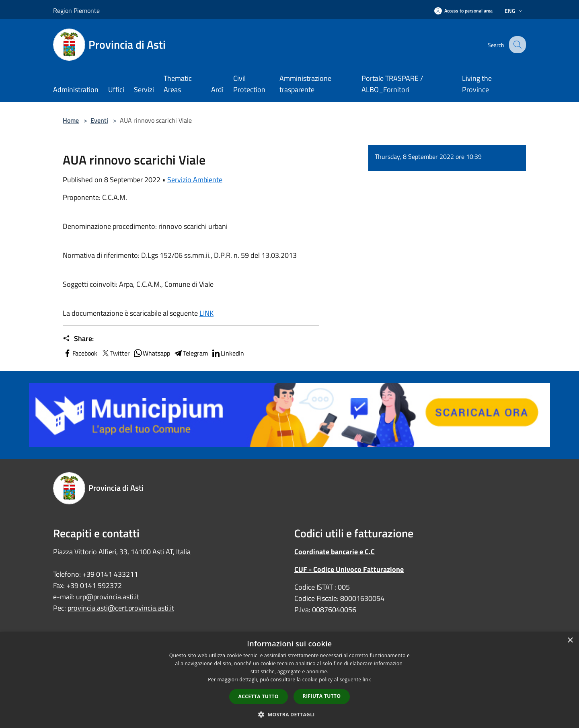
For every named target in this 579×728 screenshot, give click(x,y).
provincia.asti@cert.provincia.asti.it (121, 608)
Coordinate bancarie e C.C (335, 552)
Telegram (191, 353)
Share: (78, 339)
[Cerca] (516, 45)
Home (71, 120)
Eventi (99, 120)
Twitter (115, 353)
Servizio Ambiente (195, 180)
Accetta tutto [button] (259, 696)
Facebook (80, 353)
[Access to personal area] (463, 11)
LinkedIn (228, 353)
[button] (289, 714)
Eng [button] (514, 11)
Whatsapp (152, 353)
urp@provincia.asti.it (108, 597)
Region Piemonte (76, 10)
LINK (206, 313)
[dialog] (289, 680)
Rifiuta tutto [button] (322, 696)
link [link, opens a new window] (367, 680)
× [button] (570, 641)
